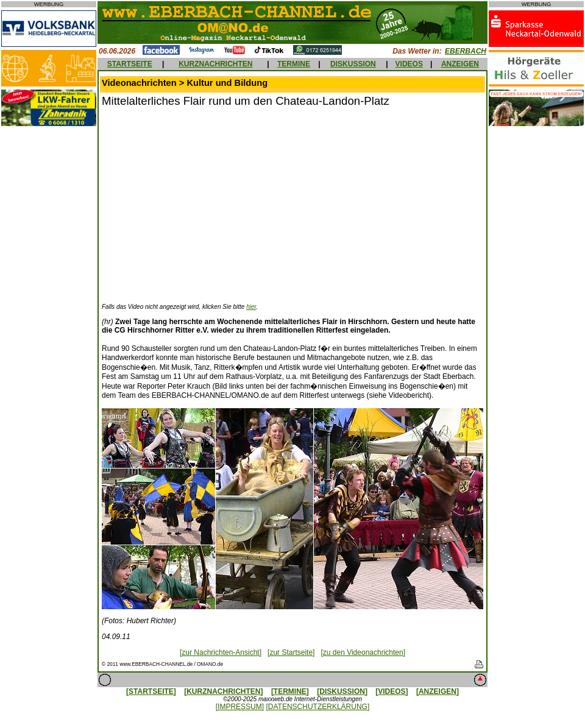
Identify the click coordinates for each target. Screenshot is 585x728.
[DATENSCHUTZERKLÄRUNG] (317, 707)
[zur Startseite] (291, 652)
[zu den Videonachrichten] (363, 652)
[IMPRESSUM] (240, 707)
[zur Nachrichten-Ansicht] (221, 652)
